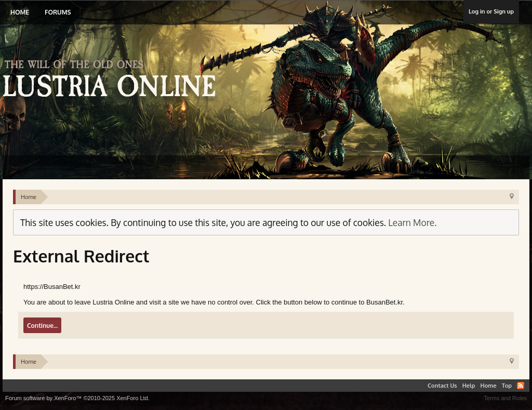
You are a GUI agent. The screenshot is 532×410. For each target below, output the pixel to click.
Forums (58, 12)
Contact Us (442, 386)
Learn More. (412, 222)
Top (507, 386)
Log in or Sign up (491, 11)
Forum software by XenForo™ (77, 398)
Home (20, 12)
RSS (521, 386)
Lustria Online (113, 80)
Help (469, 386)
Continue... (42, 326)
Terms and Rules (505, 398)
